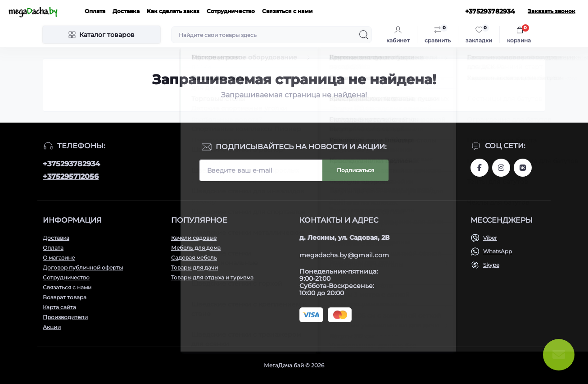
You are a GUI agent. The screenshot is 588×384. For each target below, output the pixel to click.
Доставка (126, 11)
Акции (52, 327)
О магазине (59, 258)
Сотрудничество (231, 11)
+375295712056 (71, 176)
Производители (65, 317)
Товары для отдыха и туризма (212, 277)
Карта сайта (59, 307)
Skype (491, 265)
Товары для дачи (194, 267)
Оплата (95, 11)
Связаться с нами (287, 11)
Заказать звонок (552, 11)
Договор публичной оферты (83, 267)
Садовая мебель (194, 258)
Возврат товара (65, 297)
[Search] (364, 35)
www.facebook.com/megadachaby (479, 168)
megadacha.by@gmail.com (344, 255)
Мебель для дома (196, 248)
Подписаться (355, 170)
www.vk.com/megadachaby (523, 168)
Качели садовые (194, 238)
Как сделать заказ (173, 11)
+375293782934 (71, 164)
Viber (490, 238)
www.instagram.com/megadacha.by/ (501, 168)
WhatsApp (498, 251)
